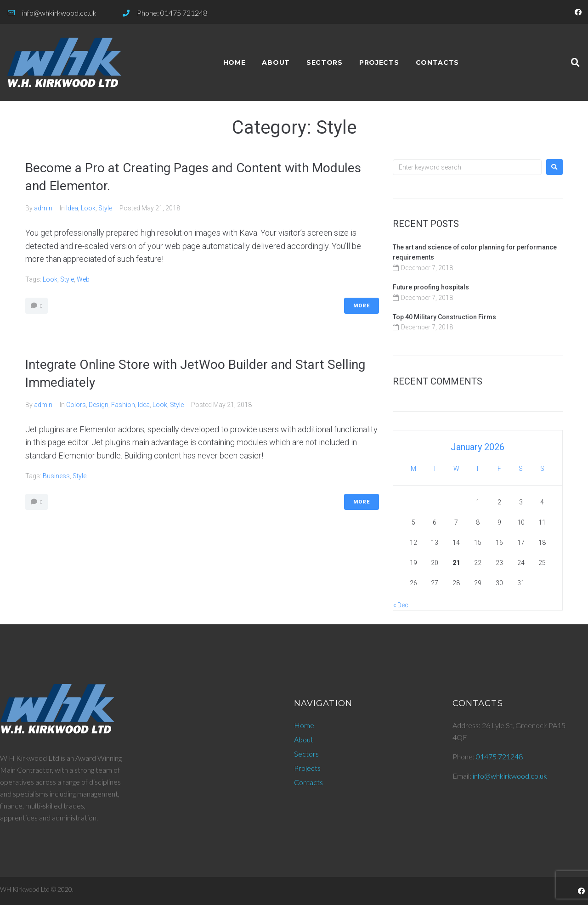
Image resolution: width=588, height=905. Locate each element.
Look (88, 208)
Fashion (123, 405)
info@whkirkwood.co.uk (510, 776)
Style (105, 208)
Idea (72, 208)
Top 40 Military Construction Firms (444, 317)
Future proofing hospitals (431, 287)
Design (99, 405)
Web (83, 279)
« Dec (401, 605)
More (362, 306)
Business (56, 476)
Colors (76, 405)
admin (43, 208)
